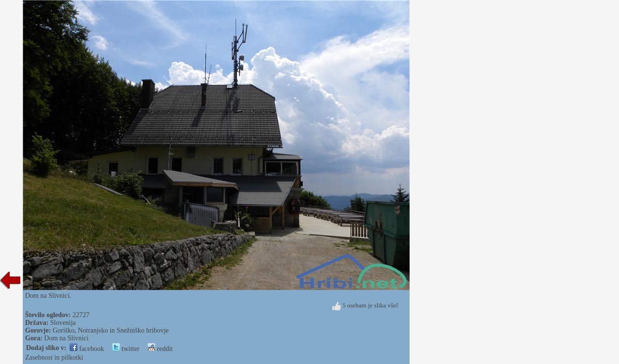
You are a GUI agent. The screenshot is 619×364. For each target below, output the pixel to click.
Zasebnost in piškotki (54, 357)
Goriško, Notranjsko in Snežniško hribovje (111, 330)
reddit (160, 349)
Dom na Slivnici (66, 338)
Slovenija (63, 323)
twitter (126, 349)
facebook (87, 349)
